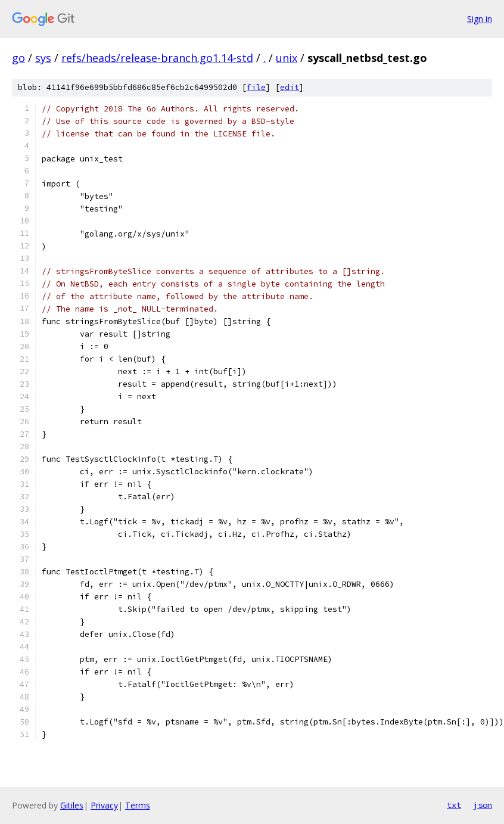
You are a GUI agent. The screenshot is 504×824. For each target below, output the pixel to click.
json (483, 805)
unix (287, 58)
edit (290, 87)
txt (454, 805)
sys (43, 58)
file (256, 87)
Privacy (104, 805)
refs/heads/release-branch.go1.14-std (157, 58)
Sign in (480, 19)
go (18, 58)
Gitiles (72, 805)
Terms (138, 805)
